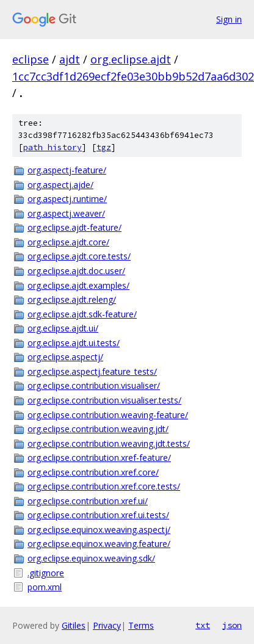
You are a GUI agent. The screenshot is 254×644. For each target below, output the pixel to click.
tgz (104, 147)
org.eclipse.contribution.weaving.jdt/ (98, 429)
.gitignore (46, 573)
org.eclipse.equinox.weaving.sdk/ (91, 558)
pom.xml (45, 587)
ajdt (70, 59)
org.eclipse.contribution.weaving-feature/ (108, 415)
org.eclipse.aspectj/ (65, 357)
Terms (141, 625)
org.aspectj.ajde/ (60, 185)
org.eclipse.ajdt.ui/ (63, 328)
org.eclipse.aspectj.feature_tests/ (92, 371)
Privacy (107, 625)
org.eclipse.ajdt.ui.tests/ (74, 343)
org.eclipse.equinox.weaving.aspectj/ (99, 530)
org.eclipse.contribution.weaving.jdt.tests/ (109, 443)
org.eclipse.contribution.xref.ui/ (88, 501)
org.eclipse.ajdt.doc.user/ (76, 271)
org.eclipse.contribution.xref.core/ (93, 472)
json (232, 625)
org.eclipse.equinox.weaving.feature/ (99, 544)
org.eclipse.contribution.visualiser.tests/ (104, 400)
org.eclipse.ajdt (131, 59)
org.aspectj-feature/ (67, 170)
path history (53, 147)
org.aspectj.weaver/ (66, 213)
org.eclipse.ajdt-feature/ (74, 227)
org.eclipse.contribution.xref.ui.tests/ (98, 515)
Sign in (229, 19)
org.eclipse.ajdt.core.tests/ (79, 256)
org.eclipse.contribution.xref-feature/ (99, 458)
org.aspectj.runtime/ (67, 199)
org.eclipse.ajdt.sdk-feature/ (82, 314)
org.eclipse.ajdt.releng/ (72, 299)
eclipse (31, 59)
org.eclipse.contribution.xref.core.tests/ (104, 486)
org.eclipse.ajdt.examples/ (78, 285)
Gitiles (74, 625)
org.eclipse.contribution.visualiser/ (94, 385)
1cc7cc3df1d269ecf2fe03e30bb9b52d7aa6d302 (133, 76)
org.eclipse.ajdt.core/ (68, 242)
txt (203, 625)
